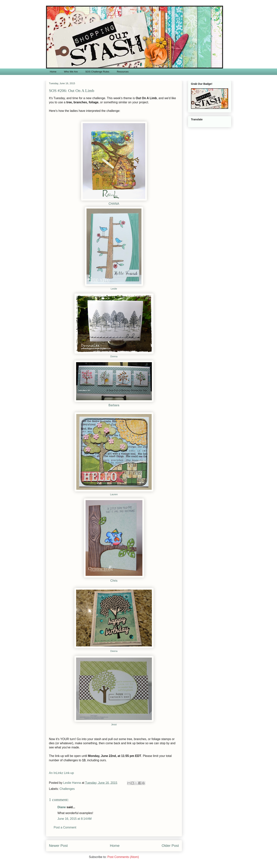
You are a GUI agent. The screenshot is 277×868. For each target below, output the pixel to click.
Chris (114, 581)
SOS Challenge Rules (97, 72)
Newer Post (58, 846)
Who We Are (71, 72)
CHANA (114, 204)
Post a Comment (65, 827)
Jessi (114, 724)
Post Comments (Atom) (123, 857)
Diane (62, 807)
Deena (114, 651)
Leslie (114, 289)
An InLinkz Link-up (62, 773)
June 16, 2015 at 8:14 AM (75, 819)
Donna (114, 356)
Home (53, 72)
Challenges (67, 789)
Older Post (170, 846)
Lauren (114, 494)
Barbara (114, 405)
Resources (123, 72)
